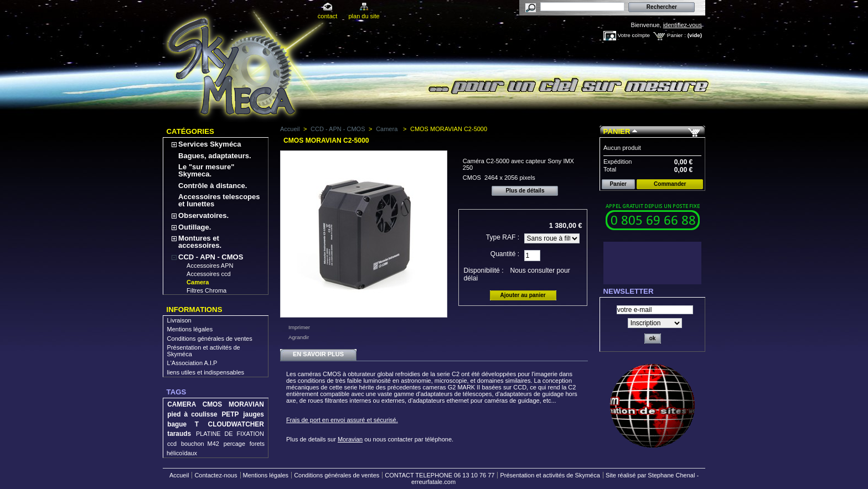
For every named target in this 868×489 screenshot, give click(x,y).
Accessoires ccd (208, 274)
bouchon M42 (200, 444)
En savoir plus (318, 354)
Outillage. (195, 227)
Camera (198, 282)
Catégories (190, 131)
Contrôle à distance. (213, 186)
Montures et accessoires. (200, 242)
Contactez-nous (216, 475)
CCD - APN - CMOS (211, 257)
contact (327, 16)
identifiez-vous (683, 25)
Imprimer (299, 327)
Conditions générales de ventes (210, 339)
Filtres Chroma (206, 290)
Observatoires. (203, 215)
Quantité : (505, 254)
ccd (172, 444)
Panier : (676, 35)
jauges (254, 414)
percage (234, 444)
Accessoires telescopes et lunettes (219, 200)
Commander (670, 184)
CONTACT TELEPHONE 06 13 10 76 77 (440, 475)
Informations (195, 309)
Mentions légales (190, 329)
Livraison (179, 320)
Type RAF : (503, 237)
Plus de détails (525, 191)
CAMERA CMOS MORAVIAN (216, 404)
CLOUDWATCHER (236, 424)
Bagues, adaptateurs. (215, 156)
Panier (617, 131)
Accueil (290, 129)
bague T (183, 424)
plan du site (364, 16)
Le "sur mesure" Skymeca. (206, 170)
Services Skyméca (210, 144)
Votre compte (634, 35)
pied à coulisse (192, 414)
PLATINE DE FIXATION (230, 434)
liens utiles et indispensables (206, 372)
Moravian (350, 439)
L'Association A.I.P (192, 363)
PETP (230, 414)
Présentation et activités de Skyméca (550, 475)
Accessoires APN (210, 266)
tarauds (179, 434)
